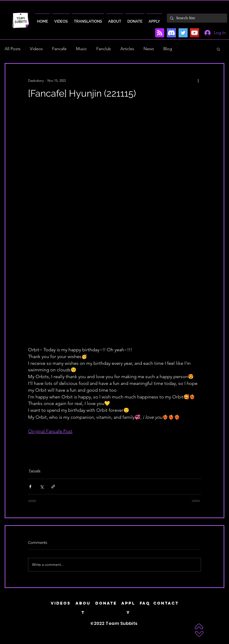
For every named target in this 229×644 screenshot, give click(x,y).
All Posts (13, 49)
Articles (127, 49)
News (149, 49)
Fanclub (104, 49)
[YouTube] (195, 33)
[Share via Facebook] (30, 487)
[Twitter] (183, 33)
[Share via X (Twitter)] (42, 487)
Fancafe (59, 49)
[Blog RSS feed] (160, 33)
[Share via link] (53, 487)
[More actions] (198, 81)
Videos (36, 49)
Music (81, 49)
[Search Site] (197, 18)
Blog (168, 49)
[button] (218, 49)
